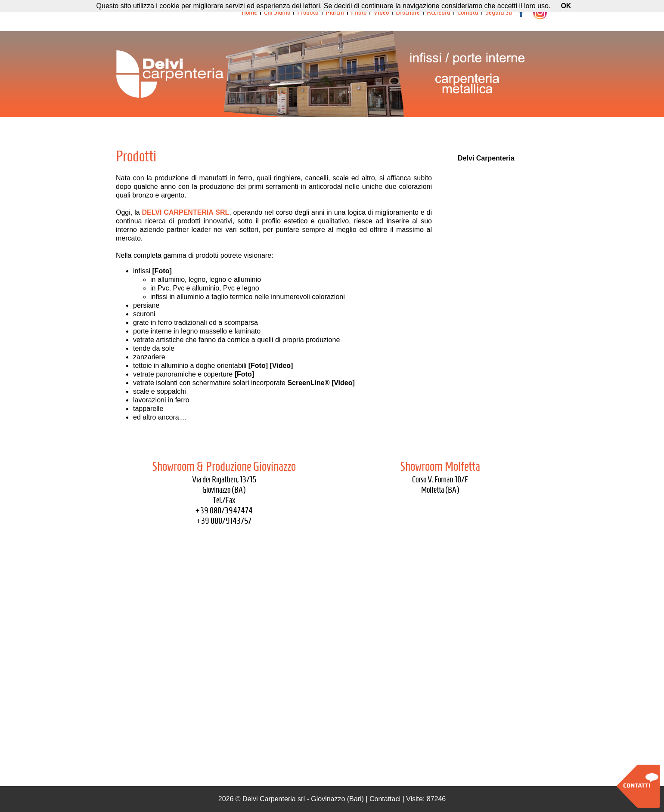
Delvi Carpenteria (486, 158)
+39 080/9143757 (224, 521)
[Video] (282, 366)
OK (566, 6)
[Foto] (162, 271)
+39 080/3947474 (224, 510)
